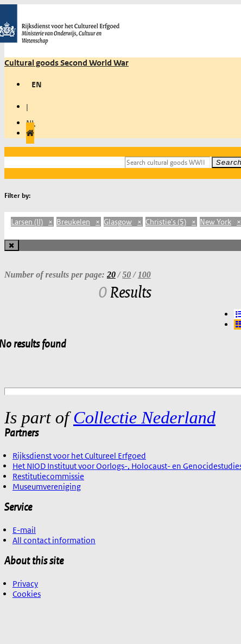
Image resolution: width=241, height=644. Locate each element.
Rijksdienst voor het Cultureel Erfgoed (79, 456)
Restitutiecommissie (48, 476)
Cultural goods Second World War (66, 63)
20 (111, 275)
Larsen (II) (32, 222)
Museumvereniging (47, 487)
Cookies (27, 594)
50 (126, 275)
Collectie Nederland (144, 417)
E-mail (24, 530)
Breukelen (79, 222)
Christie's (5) (171, 222)
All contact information (54, 540)
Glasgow (123, 222)
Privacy (25, 584)
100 (144, 275)
